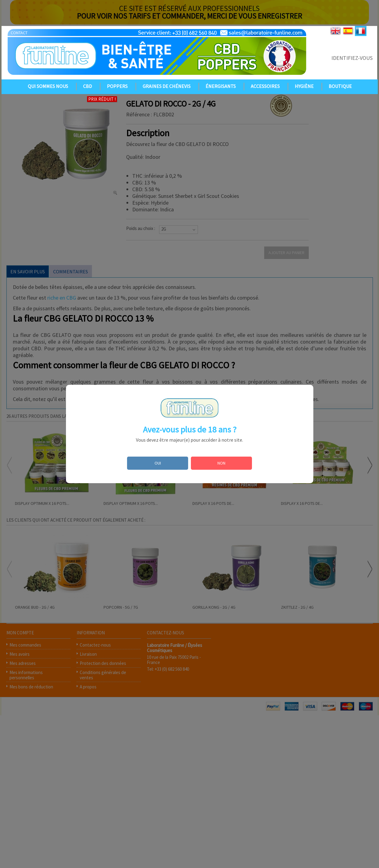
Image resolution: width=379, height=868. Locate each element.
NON (221, 463)
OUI (158, 463)
